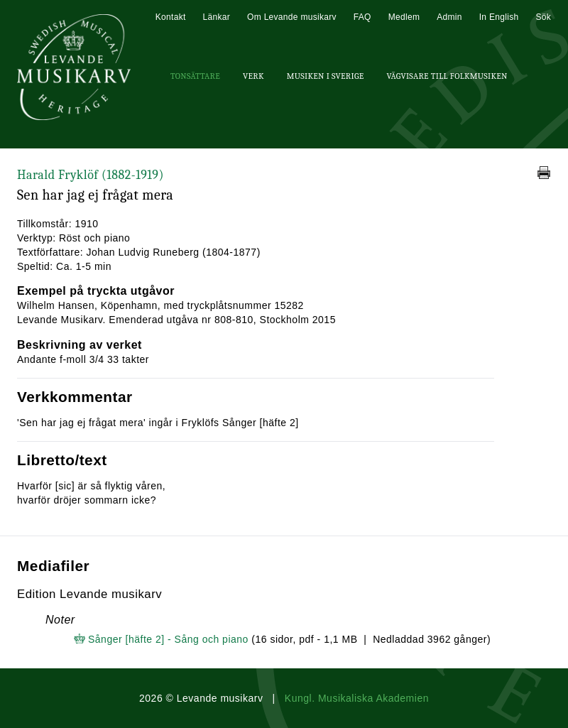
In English (499, 17)
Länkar (217, 17)
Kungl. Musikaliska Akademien (357, 698)
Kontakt (171, 17)
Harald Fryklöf (91, 175)
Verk (253, 76)
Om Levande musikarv (292, 17)
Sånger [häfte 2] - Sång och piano (168, 639)
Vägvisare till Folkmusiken (447, 76)
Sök (543, 17)
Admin (449, 17)
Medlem (404, 17)
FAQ (362, 17)
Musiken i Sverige (326, 76)
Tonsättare (195, 76)
